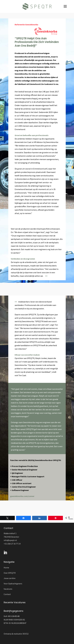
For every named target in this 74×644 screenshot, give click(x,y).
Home (6, 568)
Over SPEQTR (10, 573)
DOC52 (26, 634)
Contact (7, 594)
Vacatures (8, 589)
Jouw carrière (10, 578)
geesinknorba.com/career (22, 496)
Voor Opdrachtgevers (13, 584)
